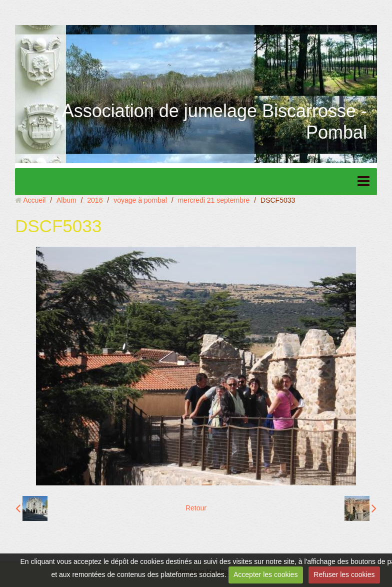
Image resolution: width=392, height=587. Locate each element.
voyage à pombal (140, 200)
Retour (196, 508)
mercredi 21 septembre (213, 200)
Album (66, 200)
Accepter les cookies (265, 574)
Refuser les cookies (344, 574)
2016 (95, 200)
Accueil (34, 200)
